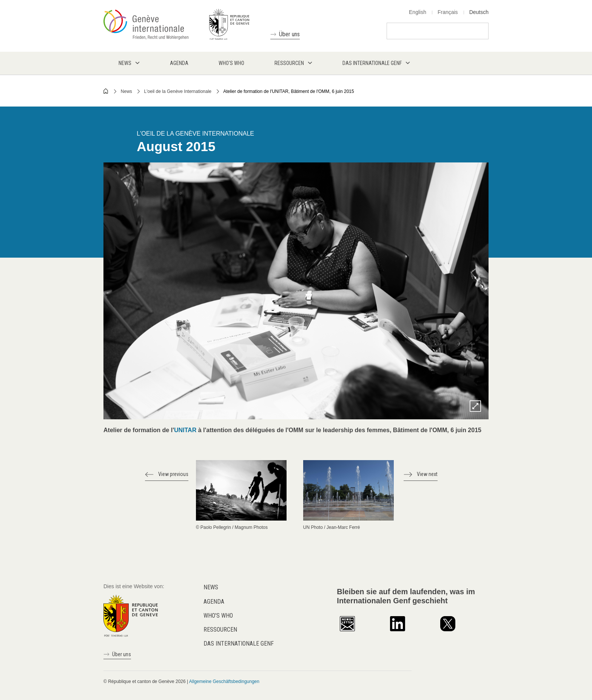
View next (427, 474)
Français (448, 12)
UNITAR (186, 430)
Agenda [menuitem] (179, 63)
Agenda (214, 602)
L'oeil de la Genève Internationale (178, 91)
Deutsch (479, 12)
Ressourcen (220, 630)
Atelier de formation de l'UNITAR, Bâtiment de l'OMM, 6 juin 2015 (289, 91)
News (126, 91)
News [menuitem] (125, 63)
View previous (173, 474)
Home (106, 91)
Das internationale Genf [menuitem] (372, 63)
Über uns (289, 34)
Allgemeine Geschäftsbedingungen (224, 681)
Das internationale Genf (239, 644)
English (418, 12)
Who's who (218, 616)
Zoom (475, 406)
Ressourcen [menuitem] (289, 63)
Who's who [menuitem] (231, 63)
